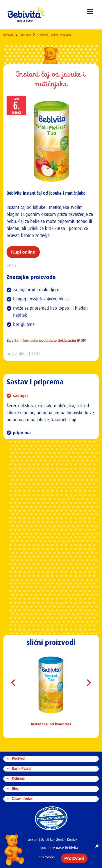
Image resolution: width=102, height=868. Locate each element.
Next (89, 684)
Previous (13, 684)
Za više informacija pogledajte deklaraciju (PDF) (47, 340)
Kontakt (73, 840)
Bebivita (8, 35)
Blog (15, 789)
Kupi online (23, 252)
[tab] (51, 396)
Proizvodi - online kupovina (54, 35)
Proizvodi (25, 35)
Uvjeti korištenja (53, 840)
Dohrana (18, 779)
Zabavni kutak (22, 799)
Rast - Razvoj (22, 769)
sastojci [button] (20, 396)
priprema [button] (21, 433)
